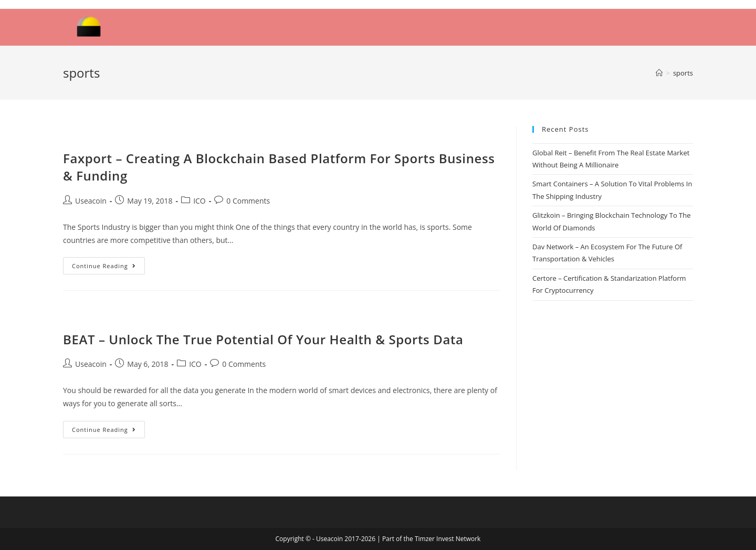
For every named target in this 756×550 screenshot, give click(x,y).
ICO (199, 201)
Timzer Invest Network (448, 539)
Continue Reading (104, 266)
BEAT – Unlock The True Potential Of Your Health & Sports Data (263, 339)
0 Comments (248, 201)
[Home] (659, 73)
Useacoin (91, 201)
